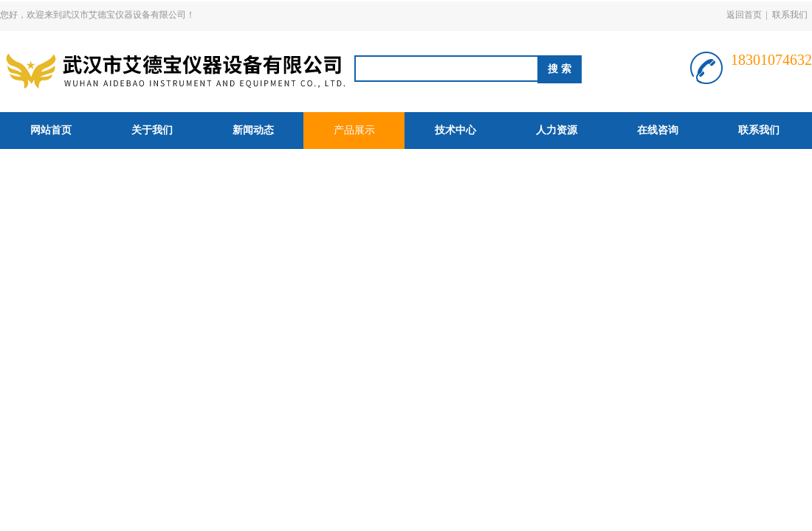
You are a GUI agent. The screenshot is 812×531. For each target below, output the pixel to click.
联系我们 (790, 15)
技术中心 (455, 130)
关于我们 (152, 130)
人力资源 (557, 130)
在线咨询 (658, 130)
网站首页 (51, 130)
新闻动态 (253, 130)
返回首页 (744, 15)
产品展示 (354, 130)
